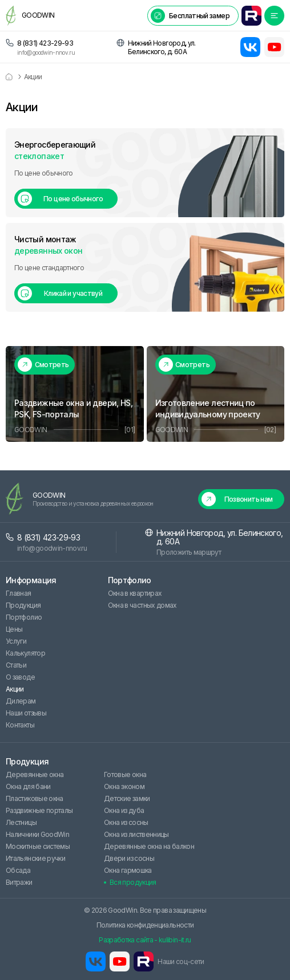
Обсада (18, 870)
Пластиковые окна (35, 798)
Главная (19, 593)
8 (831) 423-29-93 (45, 43)
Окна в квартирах (135, 593)
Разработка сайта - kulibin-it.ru (145, 940)
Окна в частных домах (142, 605)
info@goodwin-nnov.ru (46, 53)
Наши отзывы (26, 713)
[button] (193, 16)
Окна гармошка (128, 870)
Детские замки (127, 798)
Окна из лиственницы (136, 834)
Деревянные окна (35, 774)
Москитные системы (38, 846)
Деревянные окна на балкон (149, 846)
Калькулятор (25, 653)
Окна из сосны (126, 822)
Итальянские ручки (35, 858)
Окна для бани (28, 786)
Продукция (23, 605)
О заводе (20, 677)
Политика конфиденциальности (145, 925)
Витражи (19, 882)
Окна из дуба (124, 810)
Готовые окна (125, 774)
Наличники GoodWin (37, 834)
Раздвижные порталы (39, 810)
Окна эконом (124, 786)
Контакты (20, 725)
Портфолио (24, 617)
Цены (14, 629)
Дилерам (21, 701)
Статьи (16, 665)
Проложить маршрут (189, 552)
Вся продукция (133, 882)
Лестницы (21, 822)
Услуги (16, 641)
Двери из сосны (129, 858)
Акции (15, 689)
